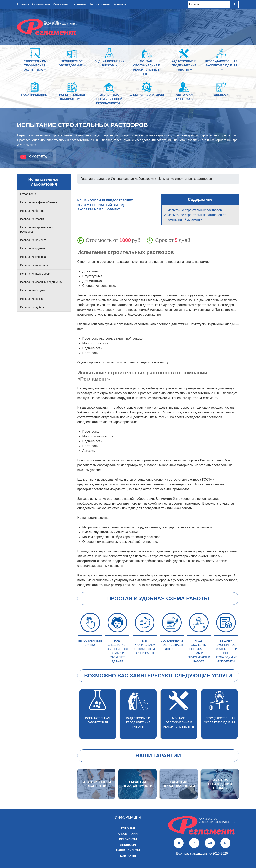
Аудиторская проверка (184, 97)
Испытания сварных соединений (41, 282)
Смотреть (38, 157)
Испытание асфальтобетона (38, 202)
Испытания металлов (34, 265)
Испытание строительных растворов (195, 210)
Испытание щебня (32, 307)
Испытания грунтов (33, 248)
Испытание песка (31, 299)
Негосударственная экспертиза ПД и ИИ (221, 65)
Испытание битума (32, 290)
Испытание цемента (33, 240)
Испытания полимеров (35, 274)
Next (242, 714)
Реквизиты (61, 4)
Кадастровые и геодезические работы (184, 65)
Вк (179, 843)
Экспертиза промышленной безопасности (110, 99)
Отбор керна (28, 194)
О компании (41, 4)
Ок (210, 843)
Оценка (221, 95)
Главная (23, 4)
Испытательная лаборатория (72, 97)
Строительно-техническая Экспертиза (35, 65)
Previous (74, 714)
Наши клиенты (100, 4)
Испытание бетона (32, 211)
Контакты (120, 4)
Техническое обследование (72, 63)
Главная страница (94, 179)
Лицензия (79, 4)
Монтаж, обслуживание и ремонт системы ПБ (147, 67)
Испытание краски (32, 219)
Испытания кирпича (33, 257)
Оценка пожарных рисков (109, 63)
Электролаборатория (147, 97)
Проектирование (35, 95)
